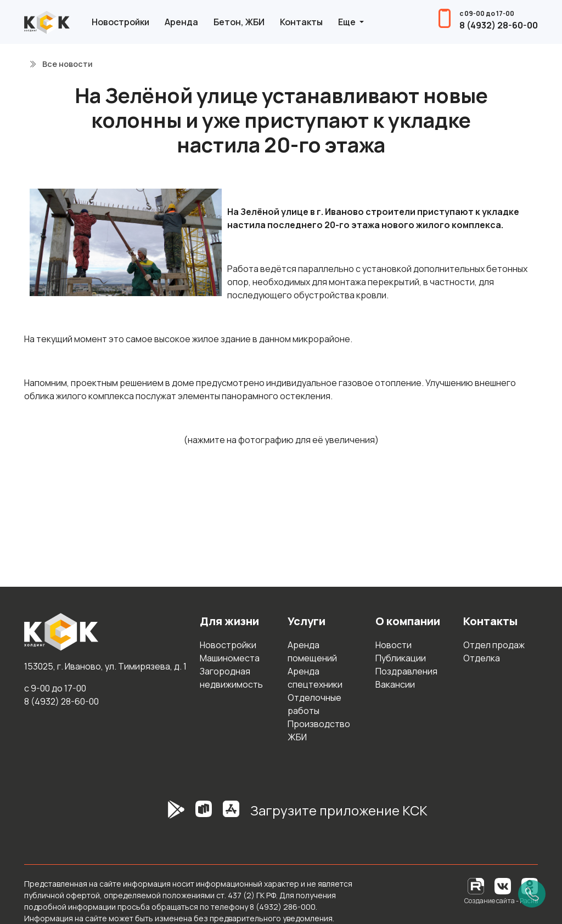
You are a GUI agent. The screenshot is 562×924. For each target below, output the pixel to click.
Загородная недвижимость (231, 678)
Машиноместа (230, 658)
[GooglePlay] (160, 815)
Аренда (181, 22)
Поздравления (406, 671)
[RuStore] (204, 815)
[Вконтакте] (503, 885)
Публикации (401, 658)
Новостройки (120, 22)
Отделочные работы (314, 704)
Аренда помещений (312, 651)
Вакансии (395, 684)
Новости (394, 645)
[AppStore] (231, 815)
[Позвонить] (532, 894)
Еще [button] (348, 22)
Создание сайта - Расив (501, 901)
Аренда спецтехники (315, 678)
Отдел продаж (494, 645)
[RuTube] (477, 885)
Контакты (301, 22)
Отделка (482, 658)
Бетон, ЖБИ (239, 22)
